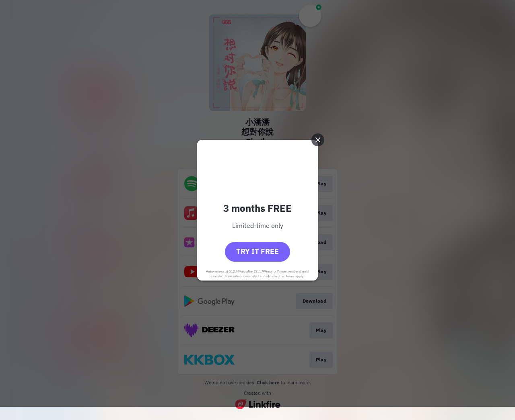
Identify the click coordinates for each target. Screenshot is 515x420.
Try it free (257, 251)
